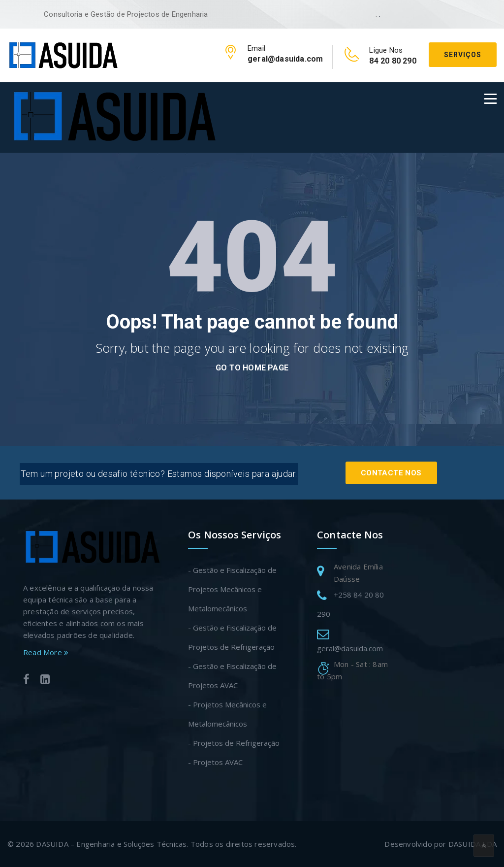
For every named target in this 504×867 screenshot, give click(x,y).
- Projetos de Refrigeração (234, 743)
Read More (46, 652)
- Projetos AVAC (215, 762)
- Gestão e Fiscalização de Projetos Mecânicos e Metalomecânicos (232, 589)
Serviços (463, 55)
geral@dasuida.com (350, 648)
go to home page (252, 368)
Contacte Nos (390, 471)
